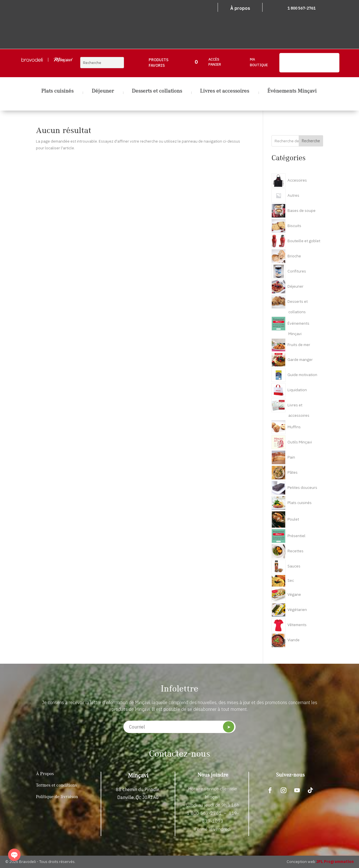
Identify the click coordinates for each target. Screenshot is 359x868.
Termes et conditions (56, 785)
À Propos (45, 774)
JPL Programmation (335, 862)
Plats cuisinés (57, 92)
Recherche (311, 141)
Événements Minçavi (292, 92)
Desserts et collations (157, 92)
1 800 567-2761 (302, 8)
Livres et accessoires (225, 92)
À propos (240, 8)
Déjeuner (103, 92)
